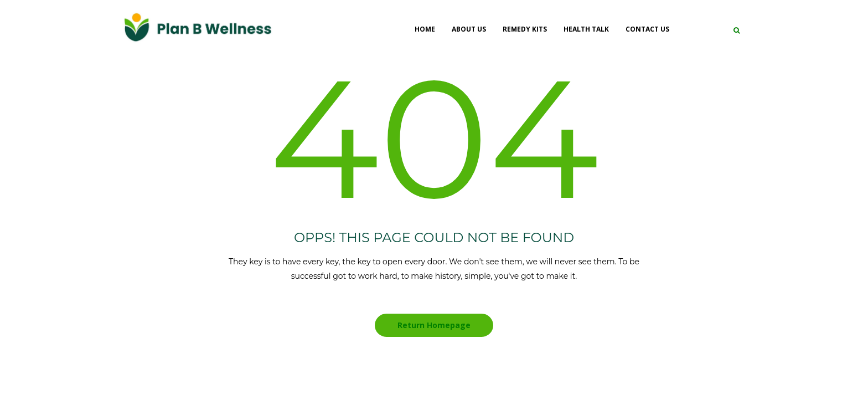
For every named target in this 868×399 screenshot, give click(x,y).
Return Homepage (434, 325)
